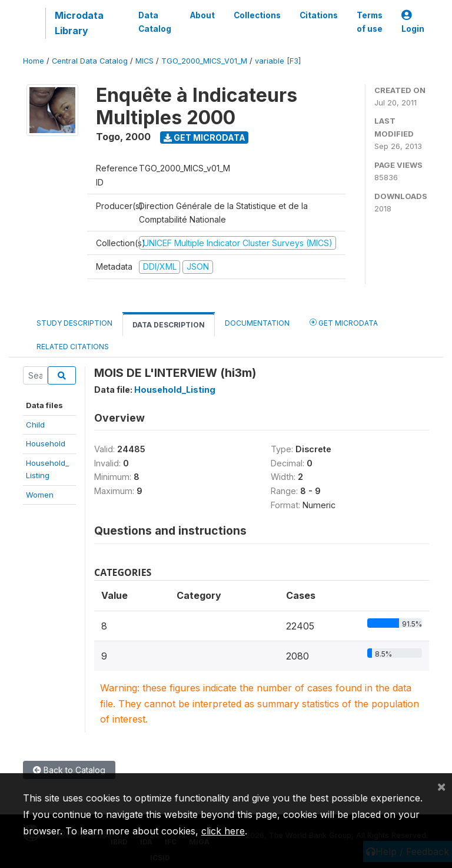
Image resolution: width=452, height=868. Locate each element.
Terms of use (370, 22)
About (202, 15)
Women (40, 495)
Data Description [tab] (169, 325)
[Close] (441, 786)
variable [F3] (278, 61)
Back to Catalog (69, 770)
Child (35, 425)
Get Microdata (205, 138)
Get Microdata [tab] (344, 322)
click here (223, 831)
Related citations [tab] (73, 347)
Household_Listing (175, 390)
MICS (144, 61)
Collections (257, 15)
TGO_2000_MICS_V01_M (204, 61)
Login (413, 22)
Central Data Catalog (90, 61)
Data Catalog (155, 22)
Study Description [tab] (74, 323)
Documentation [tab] (257, 323)
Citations (319, 15)
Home (34, 61)
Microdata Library (79, 23)
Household (46, 443)
